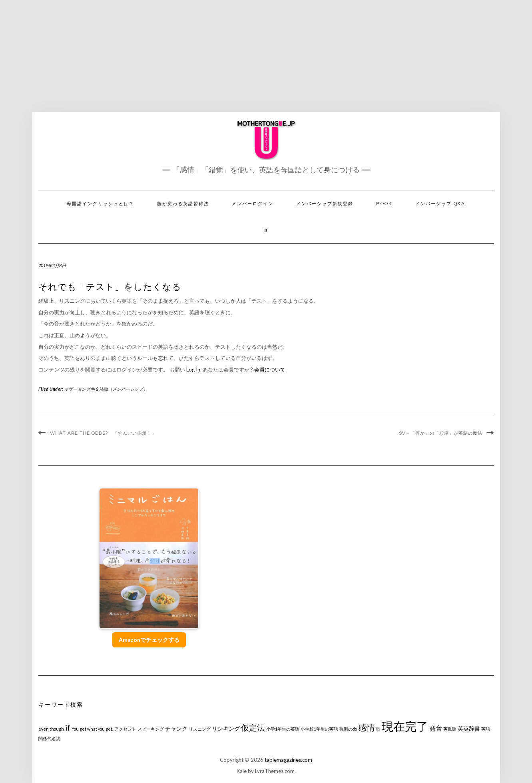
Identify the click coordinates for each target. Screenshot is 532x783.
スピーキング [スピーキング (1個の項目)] (151, 729)
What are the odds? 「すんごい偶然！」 (103, 433)
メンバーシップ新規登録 (325, 204)
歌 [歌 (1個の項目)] (378, 729)
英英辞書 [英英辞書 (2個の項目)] (469, 728)
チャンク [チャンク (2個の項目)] (176, 728)
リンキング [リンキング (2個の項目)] (226, 728)
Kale (242, 771)
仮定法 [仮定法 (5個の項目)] (253, 728)
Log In (193, 370)
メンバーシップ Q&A (440, 204)
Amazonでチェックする (149, 640)
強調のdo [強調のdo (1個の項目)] (348, 729)
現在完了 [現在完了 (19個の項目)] (405, 726)
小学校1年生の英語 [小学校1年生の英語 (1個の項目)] (319, 729)
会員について (270, 370)
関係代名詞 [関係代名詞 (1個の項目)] (49, 738)
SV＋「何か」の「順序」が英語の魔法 (441, 433)
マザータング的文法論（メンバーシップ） (106, 389)
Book (384, 204)
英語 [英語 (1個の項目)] (486, 729)
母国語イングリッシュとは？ (101, 204)
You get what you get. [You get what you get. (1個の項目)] (92, 729)
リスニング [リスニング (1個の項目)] (200, 729)
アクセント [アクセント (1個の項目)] (125, 729)
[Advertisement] (266, 56)
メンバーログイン (253, 204)
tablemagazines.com (288, 760)
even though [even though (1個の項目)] (51, 729)
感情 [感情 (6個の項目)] (367, 727)
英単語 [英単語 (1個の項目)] (450, 729)
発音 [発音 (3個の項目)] (436, 728)
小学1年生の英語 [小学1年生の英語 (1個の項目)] (283, 729)
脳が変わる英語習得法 (183, 204)
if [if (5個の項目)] (68, 728)
